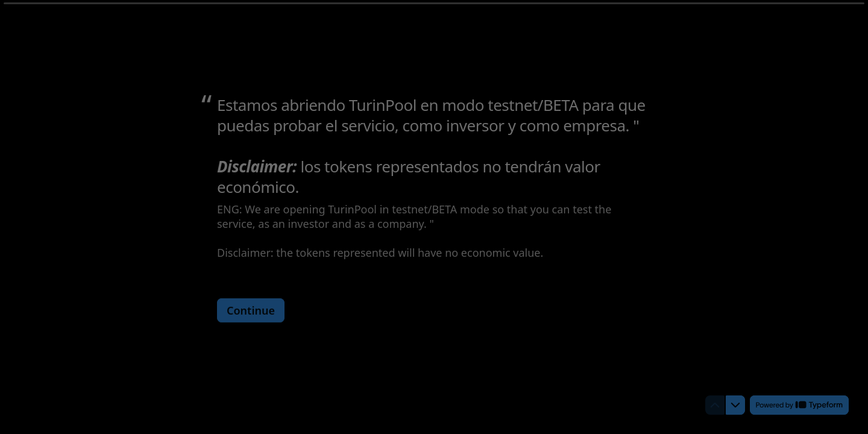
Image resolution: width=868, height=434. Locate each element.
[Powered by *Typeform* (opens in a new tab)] (799, 405)
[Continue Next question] (251, 310)
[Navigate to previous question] (715, 405)
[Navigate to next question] (735, 405)
